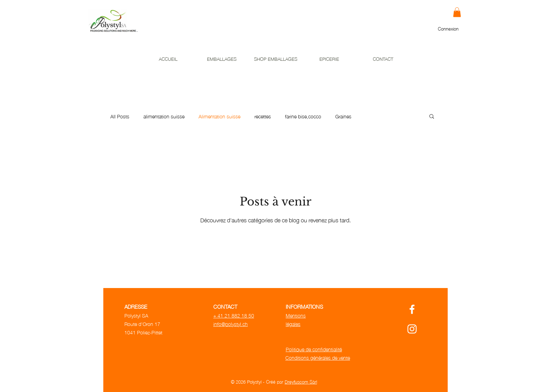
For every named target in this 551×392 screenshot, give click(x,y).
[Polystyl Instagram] (412, 329)
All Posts (120, 116)
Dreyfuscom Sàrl (301, 381)
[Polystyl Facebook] (412, 309)
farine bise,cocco (303, 116)
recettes (263, 116)
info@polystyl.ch (231, 324)
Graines (343, 116)
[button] (457, 12)
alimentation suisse (164, 116)
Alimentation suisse (219, 116)
